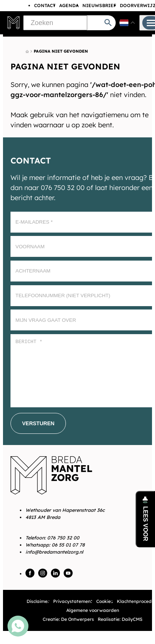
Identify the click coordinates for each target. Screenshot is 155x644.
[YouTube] (68, 573)
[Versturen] (38, 423)
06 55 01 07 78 (68, 545)
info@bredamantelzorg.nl (54, 552)
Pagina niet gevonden (61, 51)
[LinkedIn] (55, 573)
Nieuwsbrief (99, 5)
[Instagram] (43, 573)
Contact (45, 5)
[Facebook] (30, 573)
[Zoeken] (55, 23)
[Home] (27, 52)
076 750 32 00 (63, 538)
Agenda (69, 5)
